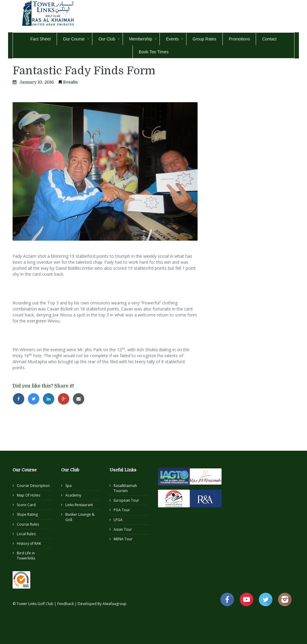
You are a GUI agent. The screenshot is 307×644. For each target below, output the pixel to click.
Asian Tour (123, 529)
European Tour (126, 500)
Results (70, 82)
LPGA (118, 520)
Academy (73, 495)
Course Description (33, 486)
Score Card (26, 505)
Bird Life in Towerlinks (26, 556)
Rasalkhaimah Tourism (125, 488)
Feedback (66, 604)
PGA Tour (122, 510)
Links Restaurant (79, 505)
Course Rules (28, 524)
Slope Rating (27, 514)
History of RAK (29, 543)
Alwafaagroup (115, 604)
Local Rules (26, 534)
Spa (69, 486)
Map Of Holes (28, 495)
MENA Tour (123, 539)
